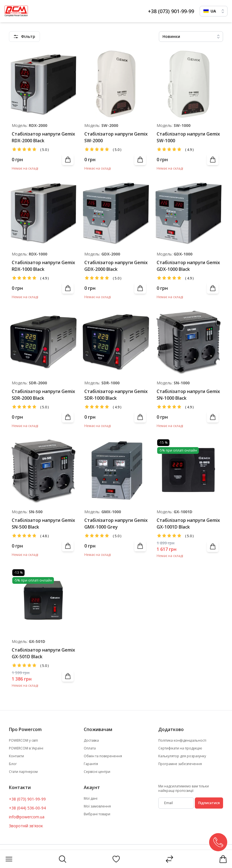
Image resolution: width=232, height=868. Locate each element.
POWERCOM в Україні (26, 748)
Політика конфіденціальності (182, 741)
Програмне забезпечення (180, 764)
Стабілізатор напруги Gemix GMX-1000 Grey (116, 524)
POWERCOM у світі (23, 741)
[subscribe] (176, 803)
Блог (13, 764)
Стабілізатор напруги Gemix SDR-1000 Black (116, 395)
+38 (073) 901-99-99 (171, 11)
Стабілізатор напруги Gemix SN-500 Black (43, 524)
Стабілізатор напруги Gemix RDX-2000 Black (43, 137)
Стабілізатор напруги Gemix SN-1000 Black (188, 395)
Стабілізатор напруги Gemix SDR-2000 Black (43, 395)
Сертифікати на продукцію (180, 748)
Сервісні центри (97, 772)
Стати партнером (23, 772)
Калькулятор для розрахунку (182, 756)
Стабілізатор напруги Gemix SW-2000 (116, 137)
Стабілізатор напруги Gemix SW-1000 (188, 137)
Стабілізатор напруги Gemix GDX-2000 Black (116, 266)
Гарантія (91, 764)
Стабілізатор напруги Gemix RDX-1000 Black (43, 266)
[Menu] (9, 859)
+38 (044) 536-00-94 (27, 808)
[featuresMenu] (24, 37)
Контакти (16, 756)
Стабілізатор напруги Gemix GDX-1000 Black (188, 266)
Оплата (90, 748)
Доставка (91, 741)
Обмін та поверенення (103, 756)
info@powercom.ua (27, 817)
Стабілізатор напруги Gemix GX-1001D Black (188, 524)
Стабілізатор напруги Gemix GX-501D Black (43, 653)
